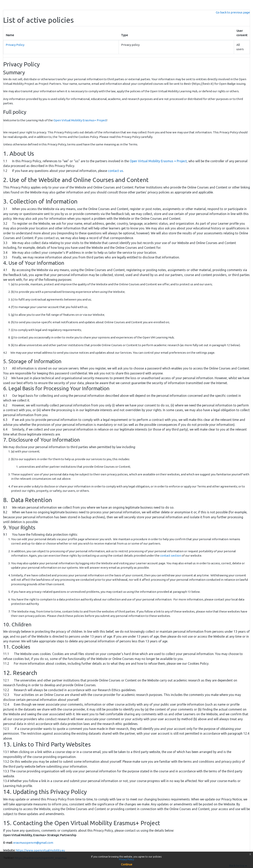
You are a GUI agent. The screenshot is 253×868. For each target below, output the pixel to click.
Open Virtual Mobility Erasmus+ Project (80, 120)
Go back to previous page (233, 12)
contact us (116, 171)
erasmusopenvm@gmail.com (33, 843)
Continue (127, 864)
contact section (171, 556)
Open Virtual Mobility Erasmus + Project (158, 161)
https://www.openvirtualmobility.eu (40, 850)
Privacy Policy (15, 45)
